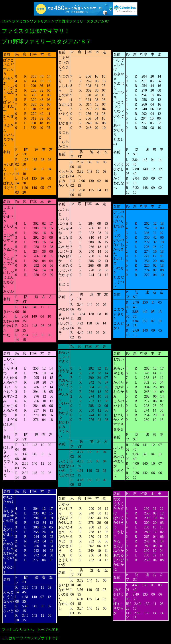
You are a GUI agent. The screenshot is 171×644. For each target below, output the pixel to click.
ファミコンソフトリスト (31, 21)
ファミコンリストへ (18, 630)
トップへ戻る (48, 630)
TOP (5, 21)
